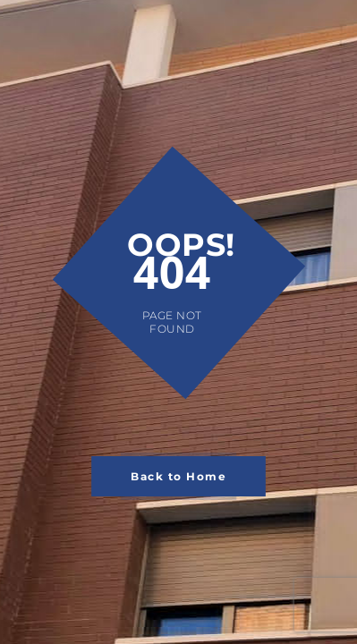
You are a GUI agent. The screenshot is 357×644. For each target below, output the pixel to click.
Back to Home (178, 476)
